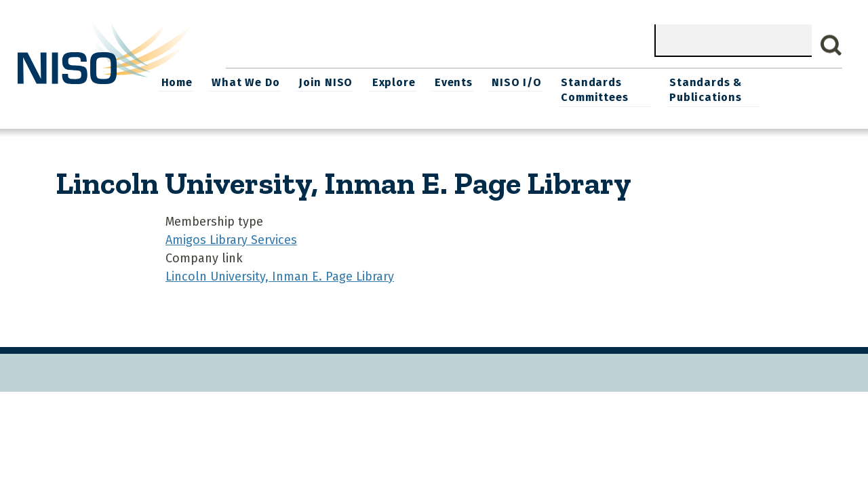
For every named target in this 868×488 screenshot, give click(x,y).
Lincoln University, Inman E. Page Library (280, 275)
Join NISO (398, 82)
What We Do (319, 82)
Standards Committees (663, 89)
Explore (465, 82)
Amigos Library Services (231, 239)
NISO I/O (586, 82)
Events (524, 82)
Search (831, 45)
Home (250, 82)
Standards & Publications (777, 89)
